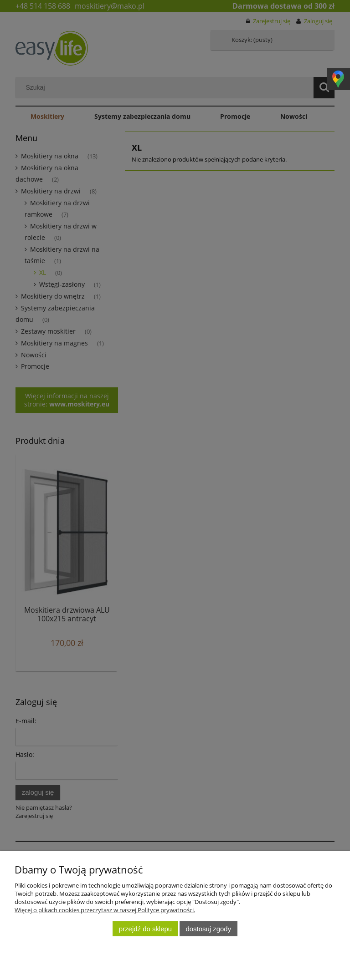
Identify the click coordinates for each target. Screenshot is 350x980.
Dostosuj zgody (209, 929)
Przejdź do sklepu (145, 929)
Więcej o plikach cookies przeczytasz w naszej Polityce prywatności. (105, 910)
